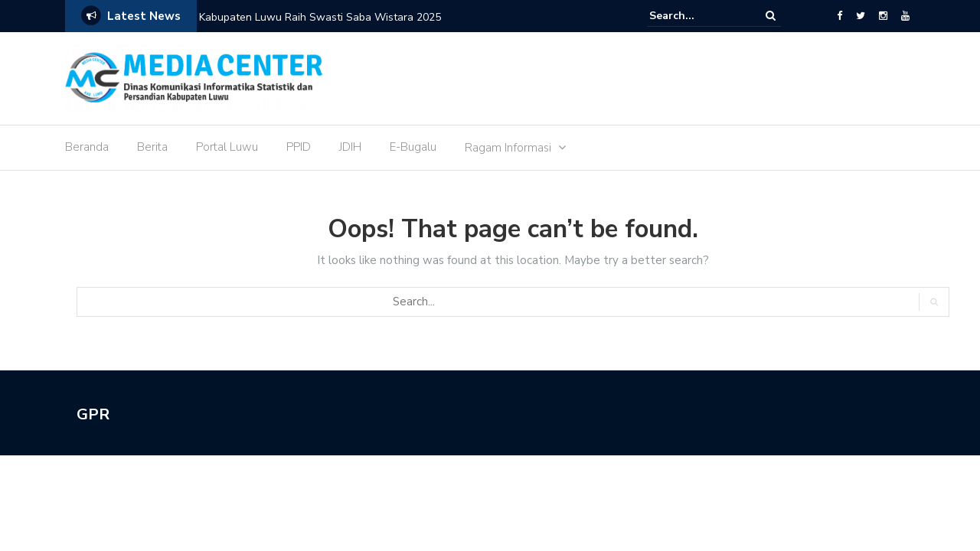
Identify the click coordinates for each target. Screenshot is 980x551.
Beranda (87, 147)
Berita (152, 147)
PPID (299, 147)
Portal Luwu (227, 147)
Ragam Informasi (508, 148)
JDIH (350, 147)
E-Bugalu (413, 147)
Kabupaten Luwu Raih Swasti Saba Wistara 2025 (320, 17)
